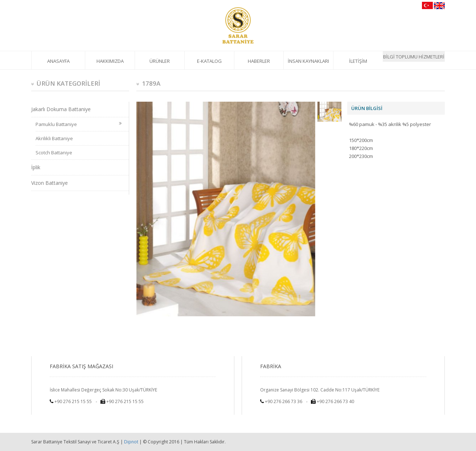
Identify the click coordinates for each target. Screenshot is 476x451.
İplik (36, 167)
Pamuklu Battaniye (79, 124)
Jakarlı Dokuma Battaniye (61, 109)
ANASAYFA (58, 61)
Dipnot (131, 442)
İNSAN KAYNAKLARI (308, 61)
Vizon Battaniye (50, 183)
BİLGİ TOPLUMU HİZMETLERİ (414, 57)
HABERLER (259, 61)
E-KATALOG (209, 61)
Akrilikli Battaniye (54, 138)
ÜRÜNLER (160, 61)
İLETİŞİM (358, 61)
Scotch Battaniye (54, 153)
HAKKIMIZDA (110, 61)
